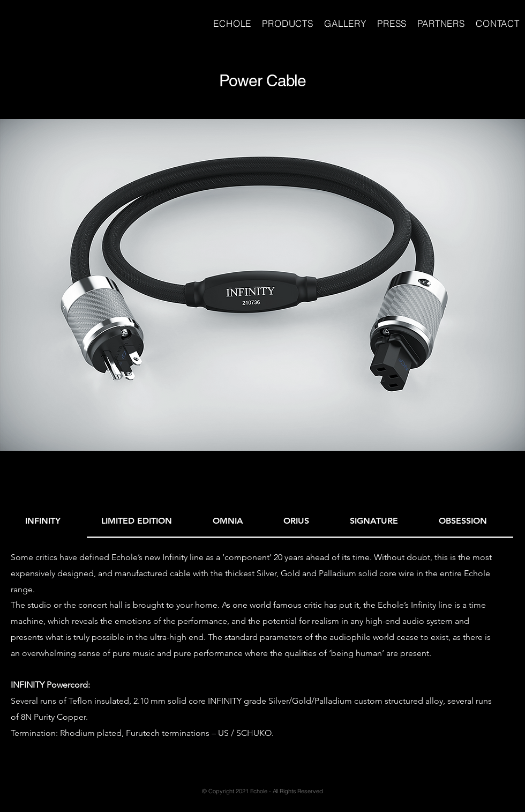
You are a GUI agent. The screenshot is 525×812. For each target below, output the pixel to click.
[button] (262, 285)
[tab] (49, 522)
